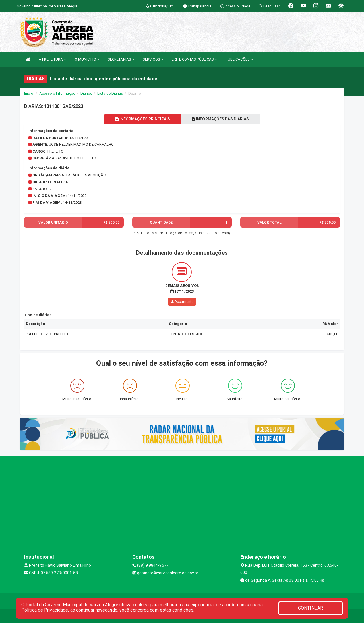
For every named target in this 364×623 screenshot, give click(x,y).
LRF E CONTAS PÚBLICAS (194, 59)
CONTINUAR (311, 608)
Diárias (86, 93)
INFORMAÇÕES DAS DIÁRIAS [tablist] (222, 119)
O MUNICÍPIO (87, 59)
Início (29, 93)
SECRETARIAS (121, 59)
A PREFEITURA (52, 59)
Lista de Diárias (110, 93)
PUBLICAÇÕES (239, 59)
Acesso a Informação (57, 93)
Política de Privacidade (45, 610)
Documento (182, 302)
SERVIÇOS (153, 59)
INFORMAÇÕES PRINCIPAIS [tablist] (141, 119)
